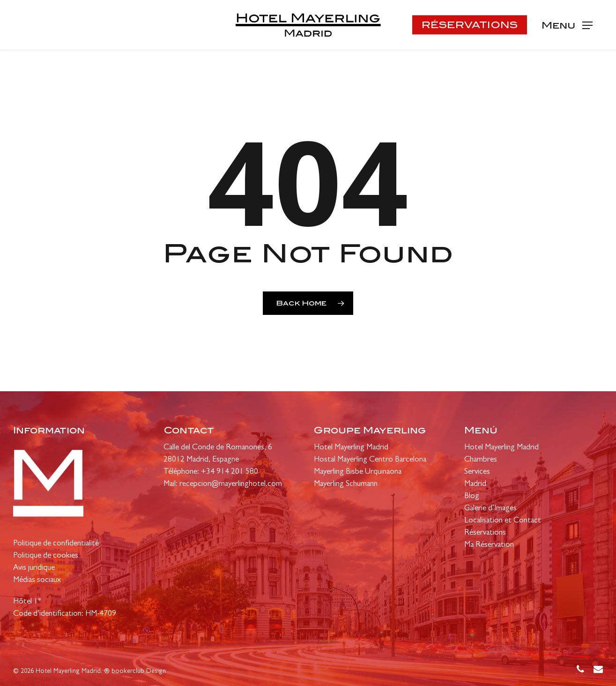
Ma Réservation (489, 545)
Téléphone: (182, 472)
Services (477, 472)
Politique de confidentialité (56, 544)
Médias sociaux (37, 580)
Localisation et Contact (503, 521)
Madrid (475, 484)
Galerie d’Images (490, 509)
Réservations (485, 533)
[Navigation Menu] (567, 25)
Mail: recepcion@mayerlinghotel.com (223, 484)
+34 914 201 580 (230, 472)
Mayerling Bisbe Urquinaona (358, 472)
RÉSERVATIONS (470, 25)
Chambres (481, 460)
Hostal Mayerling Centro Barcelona (370, 460)
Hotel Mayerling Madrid (351, 448)
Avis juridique (34, 568)
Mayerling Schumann (346, 484)
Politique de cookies (46, 556)
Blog (472, 496)
